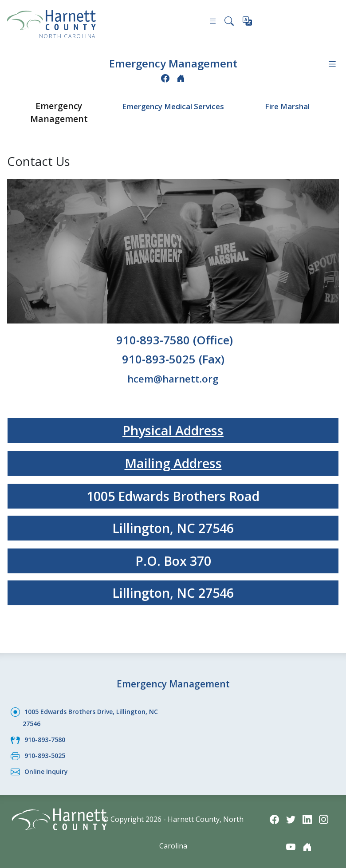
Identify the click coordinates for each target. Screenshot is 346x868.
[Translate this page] (248, 23)
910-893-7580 (47, 736)
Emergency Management (173, 63)
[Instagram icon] (326, 815)
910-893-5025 (47, 752)
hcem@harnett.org (173, 377)
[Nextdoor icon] (181, 77)
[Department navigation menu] (331, 63)
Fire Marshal (287, 104)
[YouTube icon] (290, 842)
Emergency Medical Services (173, 110)
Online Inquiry (49, 767)
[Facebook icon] (165, 77)
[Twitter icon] (290, 815)
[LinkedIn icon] (308, 815)
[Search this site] (228, 22)
